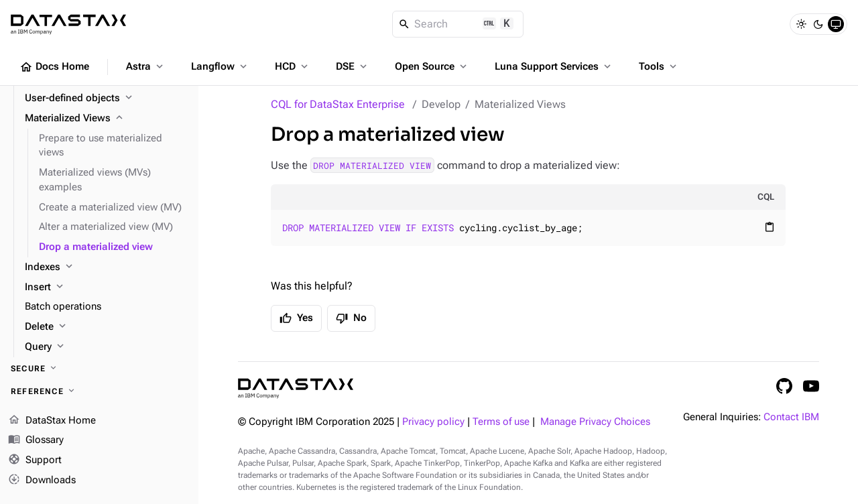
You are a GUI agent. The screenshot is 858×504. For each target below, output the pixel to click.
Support (35, 460)
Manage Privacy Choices (595, 422)
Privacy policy (433, 422)
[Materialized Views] (106, 119)
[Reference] (99, 391)
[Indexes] (106, 267)
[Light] (801, 24)
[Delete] (106, 327)
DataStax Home (52, 421)
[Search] (458, 24)
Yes (296, 318)
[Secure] (99, 369)
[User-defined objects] (106, 99)
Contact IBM (791, 417)
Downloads (42, 481)
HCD (293, 66)
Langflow (220, 66)
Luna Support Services (554, 66)
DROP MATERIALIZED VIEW (372, 166)
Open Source (432, 66)
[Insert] (106, 288)
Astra (146, 66)
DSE (353, 66)
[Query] (106, 347)
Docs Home (54, 67)
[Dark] (818, 24)
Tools (659, 66)
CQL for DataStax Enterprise (338, 104)
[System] (836, 24)
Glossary (36, 440)
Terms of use (501, 422)
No (351, 318)
